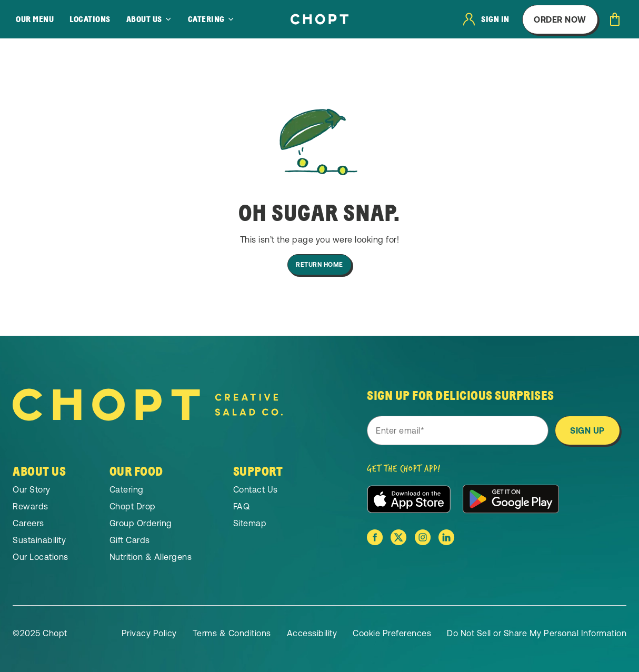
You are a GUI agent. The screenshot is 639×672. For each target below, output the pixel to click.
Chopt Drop (133, 506)
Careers (28, 523)
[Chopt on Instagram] (423, 537)
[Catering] (211, 19)
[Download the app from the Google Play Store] (511, 499)
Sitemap (250, 523)
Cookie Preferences (392, 633)
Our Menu (35, 19)
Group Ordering (141, 523)
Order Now (560, 19)
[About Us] (149, 19)
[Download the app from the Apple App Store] (409, 499)
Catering (127, 489)
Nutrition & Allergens (151, 557)
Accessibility (312, 633)
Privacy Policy (149, 633)
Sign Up (587, 430)
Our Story (32, 489)
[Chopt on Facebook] (375, 537)
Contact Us (256, 489)
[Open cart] (615, 19)
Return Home (319, 265)
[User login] (486, 19)
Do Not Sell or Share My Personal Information (537, 633)
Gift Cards (130, 540)
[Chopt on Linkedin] (446, 537)
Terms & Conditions (232, 633)
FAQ (242, 506)
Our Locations (41, 557)
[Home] (319, 19)
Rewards (31, 506)
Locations (90, 19)
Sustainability (39, 540)
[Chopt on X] (398, 537)
